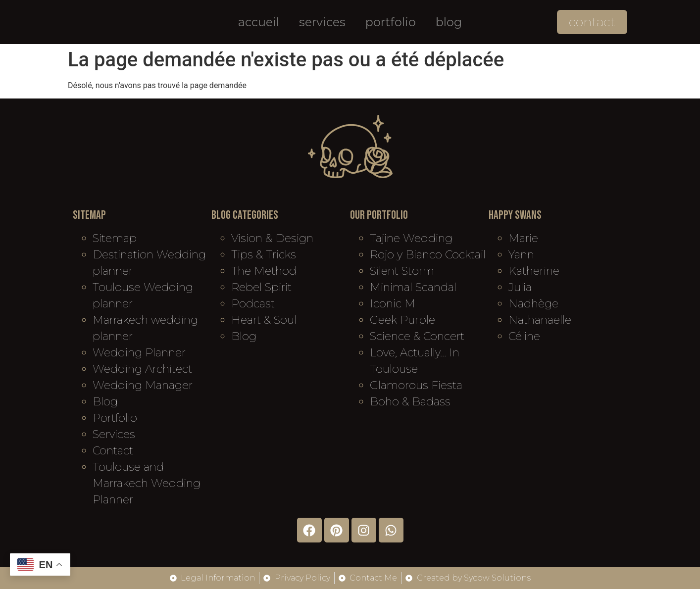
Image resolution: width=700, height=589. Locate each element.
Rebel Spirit (261, 287)
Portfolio (391, 22)
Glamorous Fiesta (416, 385)
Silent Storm (402, 271)
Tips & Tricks (264, 255)
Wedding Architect (142, 369)
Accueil (259, 22)
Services (322, 22)
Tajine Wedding (411, 238)
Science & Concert (417, 336)
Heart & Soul (264, 320)
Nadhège (533, 304)
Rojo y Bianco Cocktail (428, 255)
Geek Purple (402, 320)
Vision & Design (272, 238)
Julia (520, 287)
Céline (524, 336)
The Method (264, 271)
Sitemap (115, 238)
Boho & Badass (410, 402)
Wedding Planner (139, 353)
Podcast (253, 304)
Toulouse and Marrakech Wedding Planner (147, 483)
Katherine (534, 271)
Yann (521, 255)
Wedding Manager (143, 385)
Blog (449, 22)
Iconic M (393, 304)
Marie (523, 238)
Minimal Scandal (413, 287)
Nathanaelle (540, 320)
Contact (113, 451)
